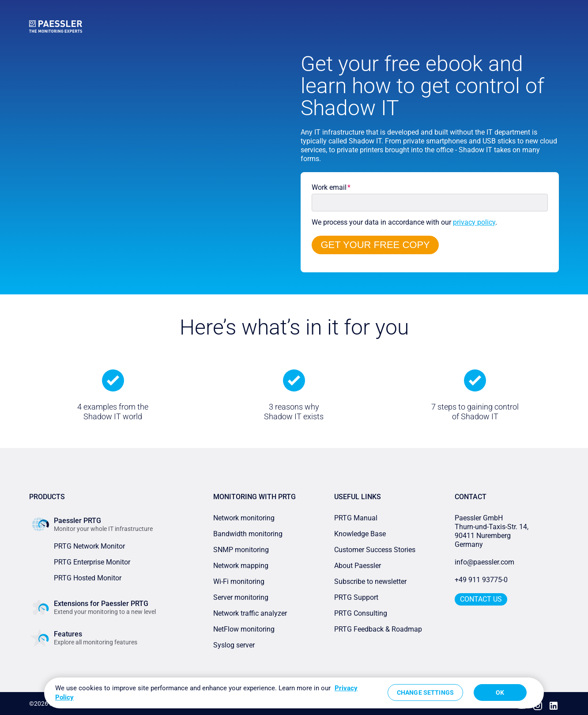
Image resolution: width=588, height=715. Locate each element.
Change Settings (425, 692)
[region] (294, 693)
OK (500, 692)
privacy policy (474, 222)
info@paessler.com (484, 562)
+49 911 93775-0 (481, 580)
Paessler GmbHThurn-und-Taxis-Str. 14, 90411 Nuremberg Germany (492, 531)
